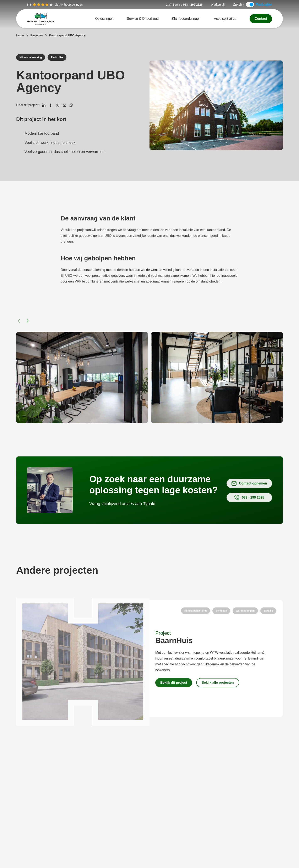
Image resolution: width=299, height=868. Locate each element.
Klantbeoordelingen (186, 19)
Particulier (264, 4)
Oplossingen (104, 19)
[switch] (250, 5)
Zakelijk (239, 4)
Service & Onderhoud (143, 19)
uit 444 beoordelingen (55, 5)
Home (20, 35)
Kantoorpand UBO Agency (67, 35)
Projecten (36, 35)
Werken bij (218, 5)
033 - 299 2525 (193, 5)
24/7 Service (174, 5)
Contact (261, 19)
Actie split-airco (225, 19)
